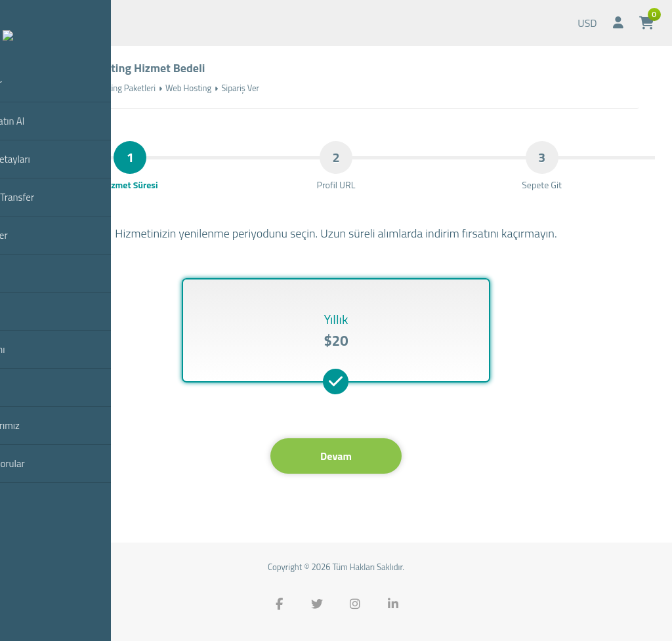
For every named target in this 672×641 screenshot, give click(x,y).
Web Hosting (188, 88)
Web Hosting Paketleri (116, 88)
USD (587, 23)
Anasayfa (50, 88)
